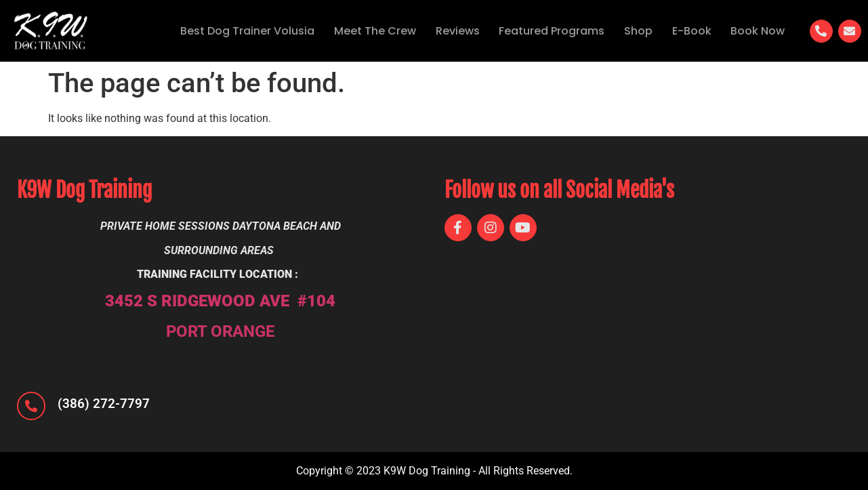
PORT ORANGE (221, 331)
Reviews (450, 31)
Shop (634, 31)
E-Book (689, 31)
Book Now (757, 31)
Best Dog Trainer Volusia (237, 31)
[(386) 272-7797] (31, 406)
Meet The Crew (366, 31)
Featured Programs (546, 31)
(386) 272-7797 (104, 404)
